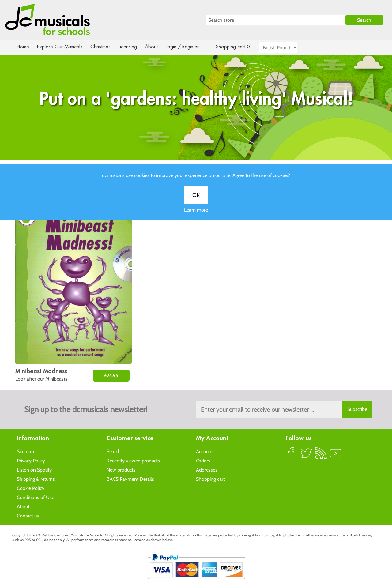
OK (196, 201)
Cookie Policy (31, 488)
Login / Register (188, 47)
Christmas (103, 47)
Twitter (306, 456)
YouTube (336, 456)
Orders (203, 460)
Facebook (292, 456)
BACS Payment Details (130, 479)
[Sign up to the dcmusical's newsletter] (284, 409)
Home (23, 47)
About (157, 47)
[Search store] (276, 20)
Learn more (196, 216)
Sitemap (25, 451)
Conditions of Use (36, 497)
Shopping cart (210, 479)
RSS (321, 456)
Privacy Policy (31, 460)
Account (204, 451)
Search (114, 451)
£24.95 (111, 376)
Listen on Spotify (34, 470)
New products (121, 470)
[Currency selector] (285, 48)
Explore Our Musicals (61, 47)
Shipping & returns (36, 479)
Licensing (132, 47)
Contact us (28, 515)
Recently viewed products (133, 460)
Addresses (207, 470)
